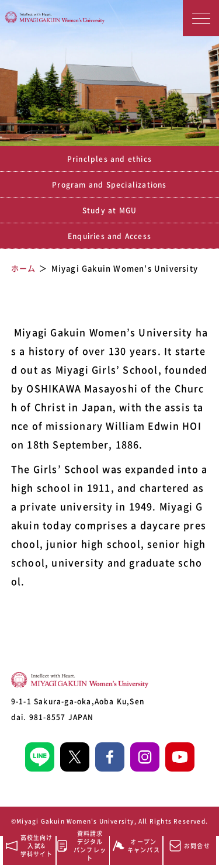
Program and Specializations (109, 185)
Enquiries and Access (109, 236)
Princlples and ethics (109, 159)
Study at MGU (109, 210)
